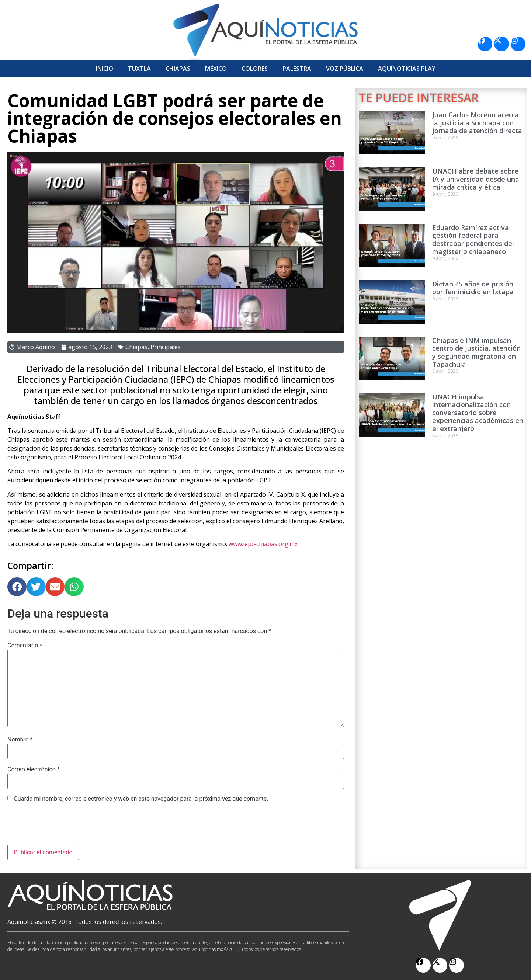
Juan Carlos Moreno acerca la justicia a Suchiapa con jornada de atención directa (477, 123)
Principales (166, 347)
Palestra (297, 69)
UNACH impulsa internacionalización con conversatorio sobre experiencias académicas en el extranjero (478, 413)
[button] (17, 587)
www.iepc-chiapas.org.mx (263, 544)
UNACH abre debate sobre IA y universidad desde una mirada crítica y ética (476, 179)
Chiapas (178, 69)
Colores (255, 69)
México (216, 69)
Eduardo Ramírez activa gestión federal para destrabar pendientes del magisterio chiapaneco (473, 239)
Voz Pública (345, 69)
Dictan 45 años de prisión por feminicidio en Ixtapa (473, 288)
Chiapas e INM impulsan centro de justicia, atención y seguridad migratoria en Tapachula (476, 352)
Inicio (105, 69)
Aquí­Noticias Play (407, 69)
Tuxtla (139, 69)
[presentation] (63, 827)
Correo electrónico (34, 769)
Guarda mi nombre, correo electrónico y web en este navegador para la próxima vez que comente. (141, 799)
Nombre (20, 740)
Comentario (25, 646)
